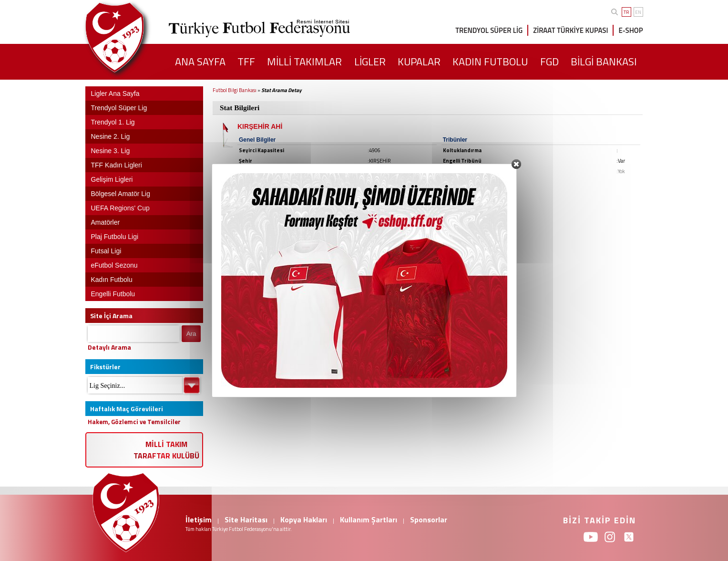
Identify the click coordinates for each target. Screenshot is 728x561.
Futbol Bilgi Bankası (235, 90)
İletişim (199, 519)
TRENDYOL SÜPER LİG (489, 30)
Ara (191, 334)
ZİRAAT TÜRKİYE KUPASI (570, 30)
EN (638, 12)
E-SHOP (631, 30)
